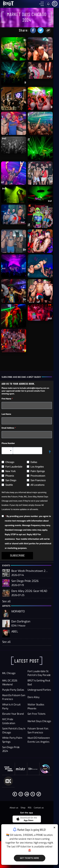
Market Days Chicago (42, 739)
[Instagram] (24, 809)
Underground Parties (42, 713)
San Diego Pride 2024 (14, 763)
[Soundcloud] (30, 809)
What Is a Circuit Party (15, 728)
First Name (7, 422)
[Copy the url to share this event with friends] (54, 25)
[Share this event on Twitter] (46, 25)
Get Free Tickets (39, 733)
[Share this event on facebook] (39, 25)
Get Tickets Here (29, 858)
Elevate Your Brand (13, 733)
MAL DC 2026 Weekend (15, 706)
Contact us (42, 822)
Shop (26, 822)
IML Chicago (9, 697)
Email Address (8, 451)
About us (17, 822)
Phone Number (8, 466)
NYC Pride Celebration (15, 739)
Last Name (7, 437)
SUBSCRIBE (18, 574)
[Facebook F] (18, 809)
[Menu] (42, 4)
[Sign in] (48, 4)
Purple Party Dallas (13, 713)
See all (7, 622)
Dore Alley (36, 721)
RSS (32, 822)
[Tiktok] (42, 809)
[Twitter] (36, 809)
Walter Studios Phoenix (43, 728)
